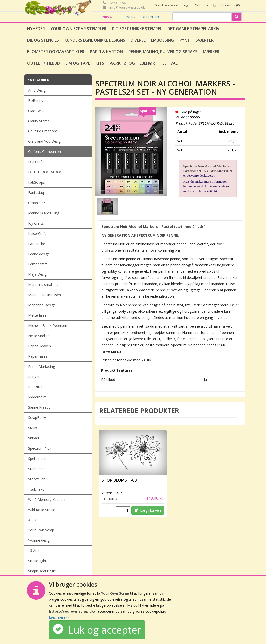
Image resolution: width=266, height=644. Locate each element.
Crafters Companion (45, 152)
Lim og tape (78, 63)
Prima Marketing (42, 366)
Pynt (185, 40)
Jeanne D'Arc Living (44, 213)
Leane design (39, 254)
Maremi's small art (43, 285)
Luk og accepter (97, 630)
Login (186, 5)
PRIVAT (109, 17)
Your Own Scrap (41, 530)
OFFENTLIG (151, 17)
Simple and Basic (42, 571)
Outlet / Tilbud (44, 63)
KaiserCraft (37, 233)
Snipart (34, 438)
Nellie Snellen (39, 336)
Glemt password (166, 5)
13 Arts (34, 551)
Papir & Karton (106, 52)
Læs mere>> (59, 617)
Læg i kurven (148, 510)
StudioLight (37, 561)
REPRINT (36, 387)
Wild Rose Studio (42, 510)
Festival (169, 63)
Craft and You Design (45, 141)
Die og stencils (43, 40)
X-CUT (33, 520)
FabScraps (37, 182)
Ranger (34, 377)
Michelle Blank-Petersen (48, 325)
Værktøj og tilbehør (132, 63)
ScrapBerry (37, 418)
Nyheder (36, 29)
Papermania (38, 356)
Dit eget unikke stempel (137, 29)
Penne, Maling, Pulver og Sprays (163, 52)
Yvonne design (40, 540)
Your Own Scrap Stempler (78, 29)
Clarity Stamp (39, 121)
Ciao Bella (36, 111)
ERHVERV (128, 17)
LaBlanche (37, 244)
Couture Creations (43, 131)
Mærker (211, 52)
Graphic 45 (37, 203)
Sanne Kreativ (39, 407)
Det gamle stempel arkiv (193, 29)
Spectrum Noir (40, 448)
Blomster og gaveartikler (56, 52)
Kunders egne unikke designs (95, 40)
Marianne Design (42, 305)
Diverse (138, 40)
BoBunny (36, 100)
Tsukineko (36, 489)
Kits (100, 63)
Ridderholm (37, 397)
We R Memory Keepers (47, 499)
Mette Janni (37, 315)
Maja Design (38, 274)
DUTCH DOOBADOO (45, 172)
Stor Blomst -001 (120, 480)
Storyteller (36, 479)
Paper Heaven (40, 346)
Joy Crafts (36, 223)
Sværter (205, 40)
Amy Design (38, 90)
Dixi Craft (36, 162)
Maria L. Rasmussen (45, 295)
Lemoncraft (38, 264)
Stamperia (36, 469)
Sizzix (33, 428)
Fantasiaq (36, 193)
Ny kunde (201, 5)
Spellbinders (38, 458)
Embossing (162, 40)
